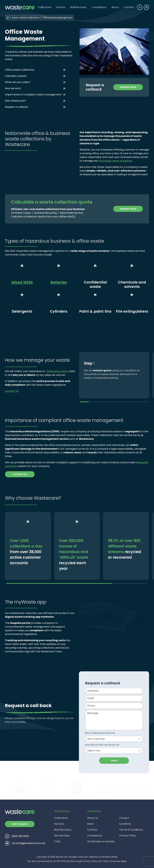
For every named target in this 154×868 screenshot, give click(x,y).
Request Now (128, 87)
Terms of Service (111, 861)
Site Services (62, 836)
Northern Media (109, 857)
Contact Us (12, 391)
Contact (129, 7)
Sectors (61, 7)
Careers (124, 818)
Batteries (59, 282)
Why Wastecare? (15, 101)
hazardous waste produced (115, 161)
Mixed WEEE (22, 282)
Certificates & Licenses (101, 841)
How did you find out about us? (102, 745)
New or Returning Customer (100, 733)
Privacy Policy (128, 836)
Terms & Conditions (131, 830)
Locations (125, 824)
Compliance (99, 7)
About (115, 7)
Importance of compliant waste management (33, 95)
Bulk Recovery (78, 7)
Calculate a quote (16, 76)
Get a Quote (20, 824)
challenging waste (57, 371)
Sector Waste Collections (26, 18)
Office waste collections (20, 70)
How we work (13, 88)
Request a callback (17, 107)
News (90, 824)
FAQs (57, 841)
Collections (45, 7)
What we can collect (18, 82)
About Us (93, 818)
